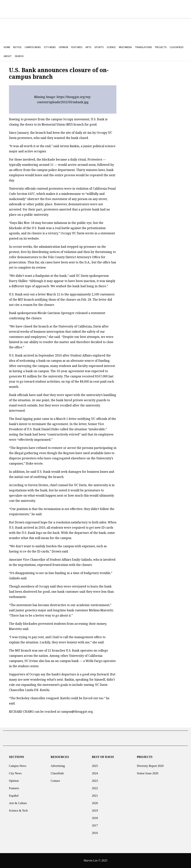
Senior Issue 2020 (148, 772)
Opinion (14, 779)
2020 (95, 802)
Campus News (18, 764)
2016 (95, 831)
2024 (95, 772)
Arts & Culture (18, 802)
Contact (55, 779)
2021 (95, 794)
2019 (95, 809)
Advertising (58, 764)
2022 (95, 787)
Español (14, 794)
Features (14, 787)
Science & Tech (18, 809)
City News (15, 772)
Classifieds (57, 772)
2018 (95, 816)
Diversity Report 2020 (150, 764)
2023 (95, 779)
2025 (95, 764)
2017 (95, 824)
